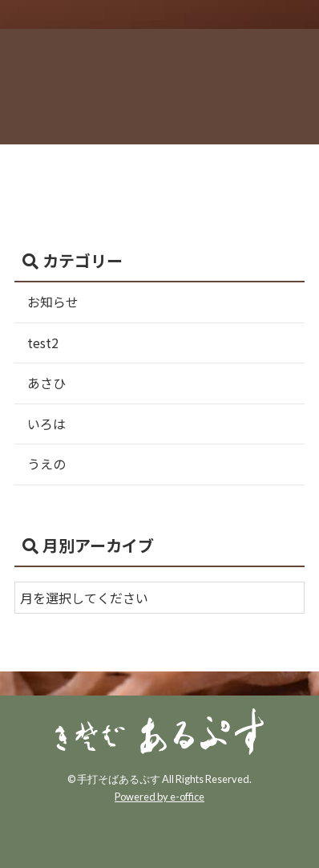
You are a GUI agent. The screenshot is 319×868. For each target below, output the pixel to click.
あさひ (46, 383)
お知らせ (53, 302)
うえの (46, 464)
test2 (43, 343)
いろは (46, 424)
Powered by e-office (159, 797)
